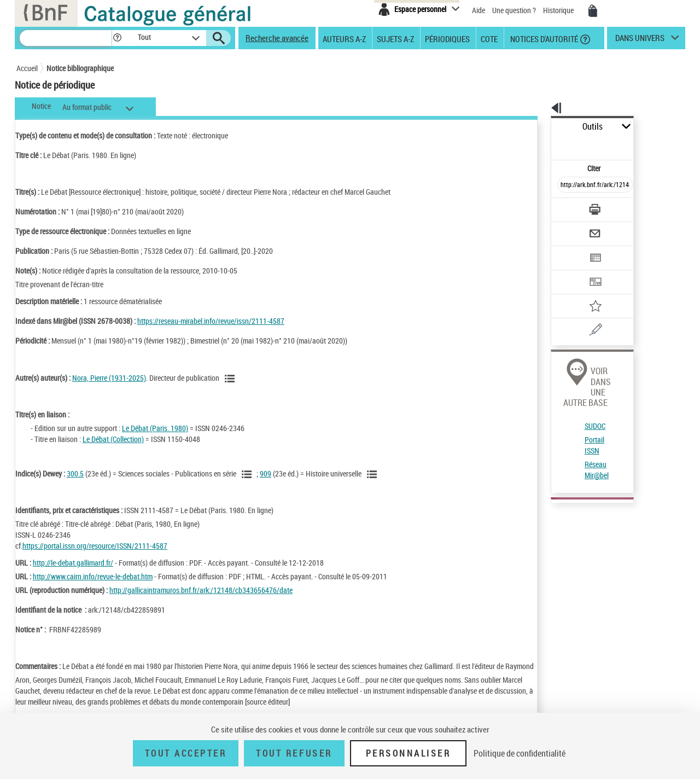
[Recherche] (66, 38)
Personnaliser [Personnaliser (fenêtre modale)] (409, 753)
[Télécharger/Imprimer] (566, 185)
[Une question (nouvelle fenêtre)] (586, 292)
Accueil (27, 68)
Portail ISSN (565, 374)
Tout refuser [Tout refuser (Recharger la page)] (294, 753)
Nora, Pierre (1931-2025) (109, 378)
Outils (539, 127)
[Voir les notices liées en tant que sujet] (248, 474)
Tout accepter (186, 753)
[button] (117, 38)
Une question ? (514, 10)
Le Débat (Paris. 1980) (155, 428)
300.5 (75, 473)
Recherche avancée (277, 38)
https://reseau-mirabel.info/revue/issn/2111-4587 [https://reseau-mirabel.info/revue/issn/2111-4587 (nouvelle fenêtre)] (211, 321)
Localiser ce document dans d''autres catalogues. (593, 524)
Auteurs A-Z (344, 38)
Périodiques (447, 38)
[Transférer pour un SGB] (569, 249)
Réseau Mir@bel (571, 388)
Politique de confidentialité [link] (520, 753)
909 (266, 473)
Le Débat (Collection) (113, 439)
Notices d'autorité (543, 38)
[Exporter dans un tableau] (572, 228)
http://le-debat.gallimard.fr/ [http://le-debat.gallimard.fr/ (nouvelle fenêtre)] (73, 563)
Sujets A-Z (395, 38)
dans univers (640, 40)
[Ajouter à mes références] (571, 271)
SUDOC (557, 361)
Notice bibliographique (80, 68)
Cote (489, 38)
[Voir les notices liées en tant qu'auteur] (231, 379)
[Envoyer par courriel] (564, 207)
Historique (559, 10)
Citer (547, 144)
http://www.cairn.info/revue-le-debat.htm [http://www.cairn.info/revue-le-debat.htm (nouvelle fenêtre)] (93, 576)
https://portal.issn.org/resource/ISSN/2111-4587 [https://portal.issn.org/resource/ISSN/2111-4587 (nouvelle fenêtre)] (95, 546)
